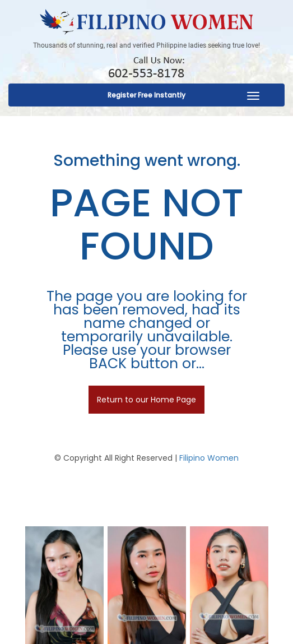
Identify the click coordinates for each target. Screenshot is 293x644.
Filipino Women (209, 458)
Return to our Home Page (146, 400)
